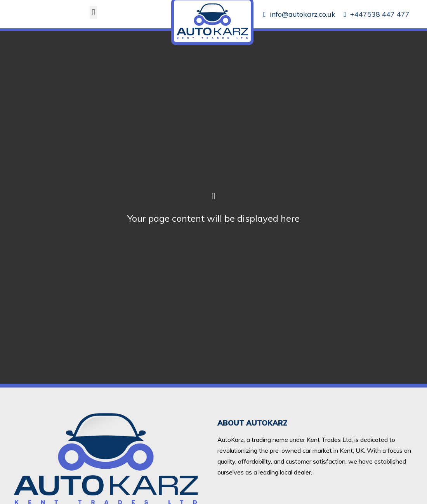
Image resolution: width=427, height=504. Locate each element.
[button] (93, 12)
